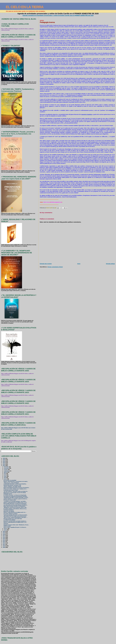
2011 (4, 544)
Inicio (79, 264)
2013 (4, 541)
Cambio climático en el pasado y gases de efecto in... (16, 499)
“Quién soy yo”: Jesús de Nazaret (11, 483)
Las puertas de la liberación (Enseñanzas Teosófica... (16, 496)
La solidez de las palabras (9, 520)
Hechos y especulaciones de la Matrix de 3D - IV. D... (15, 503)
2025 (4, 460)
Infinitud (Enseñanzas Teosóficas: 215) (12, 485)
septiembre (7, 471)
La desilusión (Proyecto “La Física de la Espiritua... (15, 484)
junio (5, 475)
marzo (6, 479)
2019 (4, 533)
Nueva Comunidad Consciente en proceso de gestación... (17, 488)
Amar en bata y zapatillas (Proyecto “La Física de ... (15, 527)
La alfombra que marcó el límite (11, 490)
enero (5, 530)
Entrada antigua (110, 264)
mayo (5, 476)
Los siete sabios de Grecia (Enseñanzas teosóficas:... (16, 505)
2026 (4, 458)
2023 (4, 463)
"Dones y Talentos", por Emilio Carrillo (12, 486)
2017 (4, 536)
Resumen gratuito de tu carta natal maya (13, 519)
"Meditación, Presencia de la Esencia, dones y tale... (15, 507)
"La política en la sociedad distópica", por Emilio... (15, 501)
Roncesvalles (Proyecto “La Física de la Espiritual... (15, 504)
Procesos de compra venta (10, 500)
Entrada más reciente (46, 264)
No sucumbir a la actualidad (10, 480)
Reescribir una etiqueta (9, 511)
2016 (4, 537)
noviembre (7, 468)
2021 (4, 466)
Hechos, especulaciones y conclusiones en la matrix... (16, 481)
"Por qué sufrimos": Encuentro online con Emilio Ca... (16, 491)
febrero (6, 529)
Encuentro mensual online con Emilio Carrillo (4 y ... (15, 521)
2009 (4, 547)
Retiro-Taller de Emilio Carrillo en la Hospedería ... (15, 506)
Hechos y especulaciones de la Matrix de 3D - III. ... (15, 512)
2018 (4, 534)
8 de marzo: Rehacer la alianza (11, 514)
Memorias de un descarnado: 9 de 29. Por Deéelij (15, 493)
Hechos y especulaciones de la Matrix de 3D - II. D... (15, 522)
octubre (6, 470)
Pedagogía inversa (8, 494)
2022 (4, 464)
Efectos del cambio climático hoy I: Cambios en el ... (15, 489)
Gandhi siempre (7, 526)
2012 (4, 543)
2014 (4, 540)
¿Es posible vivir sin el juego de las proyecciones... (15, 516)
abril (5, 478)
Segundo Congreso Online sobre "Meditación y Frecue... (16, 525)
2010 (4, 546)
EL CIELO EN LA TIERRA (25, 7)
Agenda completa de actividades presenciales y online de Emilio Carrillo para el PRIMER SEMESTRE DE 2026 (58, 15)
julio (5, 474)
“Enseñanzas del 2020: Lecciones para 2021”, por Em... (16, 498)
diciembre (6, 467)
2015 (4, 539)
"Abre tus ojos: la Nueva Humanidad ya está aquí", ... (16, 517)
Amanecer (6, 524)
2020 (4, 531)
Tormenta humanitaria (9, 510)
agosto (6, 472)
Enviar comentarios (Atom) (55, 267)
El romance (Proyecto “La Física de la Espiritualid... (15, 495)
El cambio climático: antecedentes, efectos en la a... (15, 509)
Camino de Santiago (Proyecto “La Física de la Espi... (16, 515)
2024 (4, 461)
